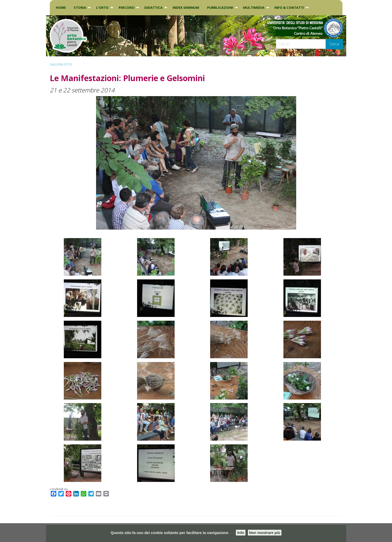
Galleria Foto (61, 64)
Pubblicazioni (220, 8)
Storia (80, 8)
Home (61, 8)
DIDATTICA (153, 8)
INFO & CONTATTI (289, 8)
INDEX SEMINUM (186, 8)
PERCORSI (126, 8)
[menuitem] (61, 8)
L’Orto (102, 8)
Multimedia (254, 8)
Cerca (334, 44)
